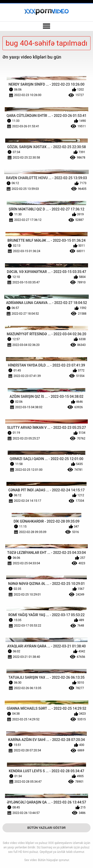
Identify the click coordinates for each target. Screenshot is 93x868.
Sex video (31, 860)
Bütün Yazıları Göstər (46, 828)
